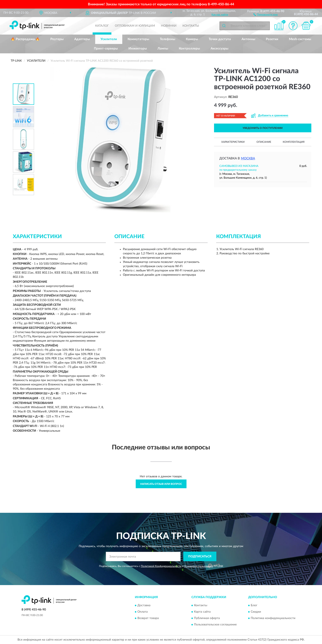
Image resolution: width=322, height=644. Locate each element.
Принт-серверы (106, 49)
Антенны (248, 39)
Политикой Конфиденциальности (161, 566)
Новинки (169, 26)
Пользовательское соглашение (215, 625)
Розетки (272, 39)
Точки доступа (220, 39)
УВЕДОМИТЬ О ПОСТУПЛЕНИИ (263, 128)
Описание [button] (264, 142)
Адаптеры (82, 39)
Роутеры (57, 39)
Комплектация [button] (294, 142)
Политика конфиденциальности (273, 618)
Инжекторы (138, 49)
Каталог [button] (102, 26)
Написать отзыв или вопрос (161, 484)
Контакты (191, 26)
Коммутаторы (138, 39)
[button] (266, 14)
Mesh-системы (300, 39)
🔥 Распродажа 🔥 (25, 39)
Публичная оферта (207, 618)
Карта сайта (202, 612)
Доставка (144, 606)
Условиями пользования (199, 566)
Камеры (192, 39)
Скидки (256, 612)
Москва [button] (248, 158)
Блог (254, 606)
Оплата (143, 612)
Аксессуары (219, 49)
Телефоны (168, 39)
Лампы (163, 49)
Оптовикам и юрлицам (135, 26)
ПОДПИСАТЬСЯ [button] (200, 557)
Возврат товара (148, 618)
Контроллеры (189, 49)
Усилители (109, 39)
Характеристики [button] (233, 142)
